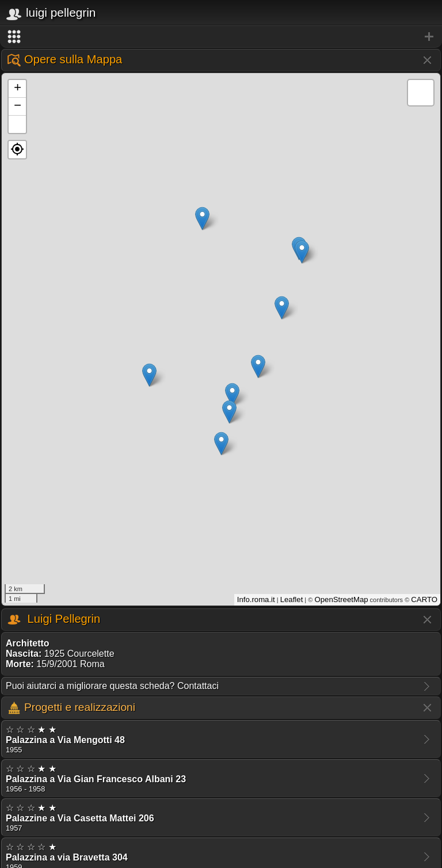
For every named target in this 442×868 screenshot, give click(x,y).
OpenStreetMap (341, 599)
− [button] (18, 106)
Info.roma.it (256, 599)
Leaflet (292, 599)
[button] (17, 150)
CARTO (424, 599)
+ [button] (18, 89)
